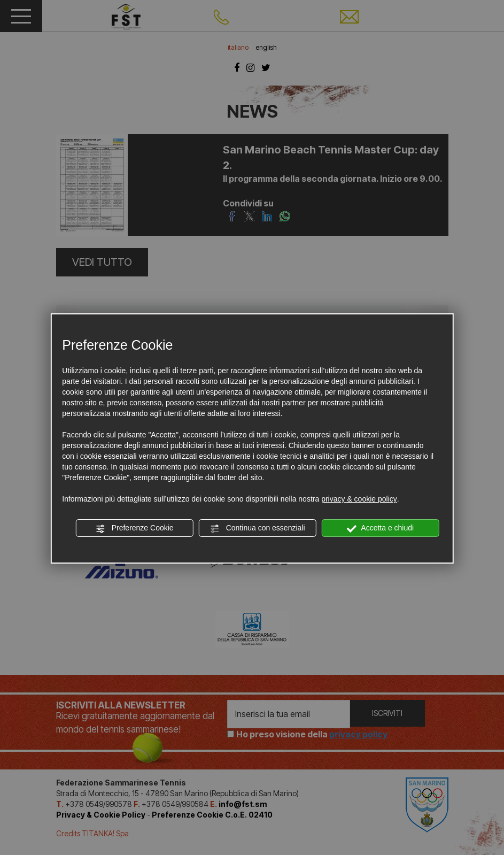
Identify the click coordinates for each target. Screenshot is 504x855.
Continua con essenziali (258, 528)
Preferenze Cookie (135, 528)
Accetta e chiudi (380, 528)
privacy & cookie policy (359, 499)
